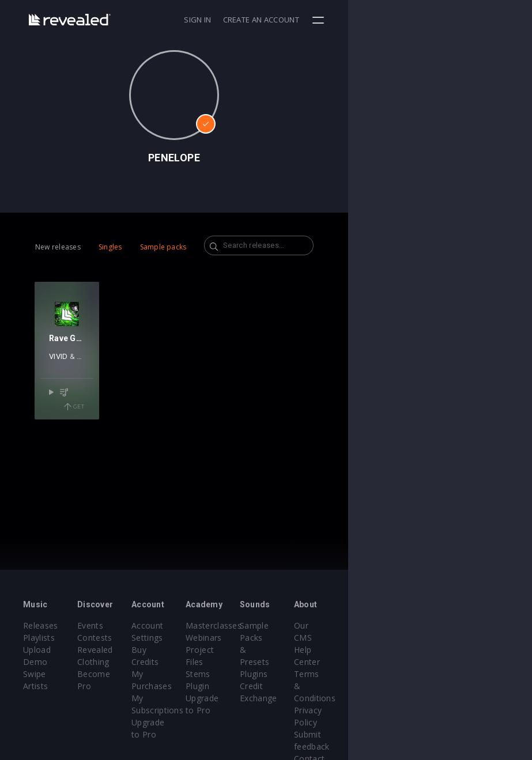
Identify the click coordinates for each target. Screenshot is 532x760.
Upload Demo (50, 650)
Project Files (301, 650)
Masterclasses (305, 625)
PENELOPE (104, 402)
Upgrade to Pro (222, 698)
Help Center (470, 638)
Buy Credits (215, 650)
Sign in (381, 20)
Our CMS (465, 625)
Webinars (295, 638)
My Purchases (220, 662)
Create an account (445, 20)
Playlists (39, 638)
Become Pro (132, 674)
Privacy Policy (474, 674)
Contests (125, 638)
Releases (41, 625)
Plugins (376, 650)
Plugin (289, 674)
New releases (58, 247)
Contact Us (469, 710)
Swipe (35, 662)
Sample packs (163, 247)
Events (121, 625)
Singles (110, 247)
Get (120, 438)
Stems (290, 662)
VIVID (67, 402)
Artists (35, 674)
